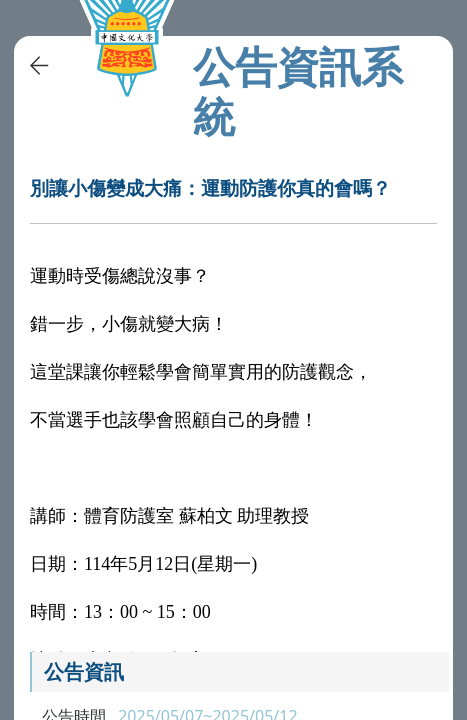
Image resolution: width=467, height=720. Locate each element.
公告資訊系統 (298, 91)
